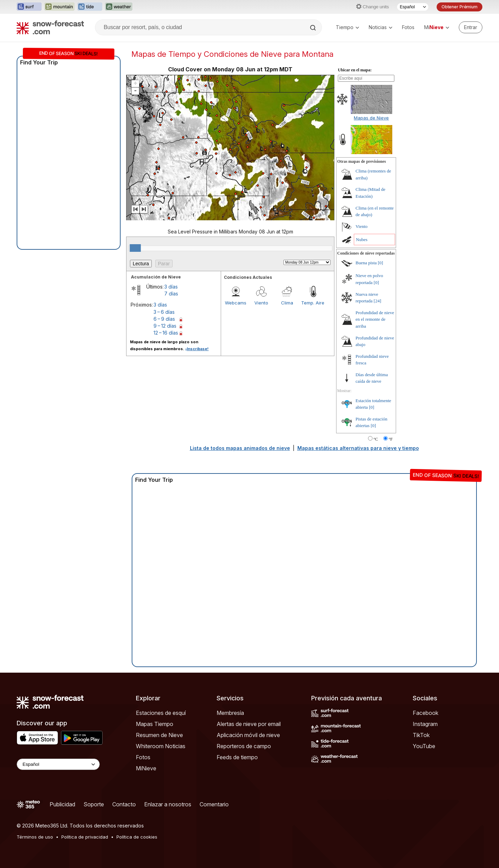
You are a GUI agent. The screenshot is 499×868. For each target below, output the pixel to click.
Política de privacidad (85, 837)
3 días (171, 287)
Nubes (362, 240)
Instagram (425, 724)
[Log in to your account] (471, 27)
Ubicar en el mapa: (355, 70)
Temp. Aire (313, 303)
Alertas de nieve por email (249, 724)
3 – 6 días (164, 312)
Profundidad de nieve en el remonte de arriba (375, 319)
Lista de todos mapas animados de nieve (240, 448)
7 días (171, 294)
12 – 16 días (166, 333)
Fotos (408, 27)
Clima (287, 303)
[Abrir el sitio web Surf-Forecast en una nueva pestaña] (29, 7)
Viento (261, 303)
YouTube (424, 746)
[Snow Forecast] (50, 27)
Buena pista (366, 263)
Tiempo (347, 27)
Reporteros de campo (244, 746)
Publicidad (62, 804)
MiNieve (146, 768)
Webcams (236, 303)
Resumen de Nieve (159, 735)
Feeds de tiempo (237, 757)
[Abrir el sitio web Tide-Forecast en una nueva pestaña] (90, 7)
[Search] (314, 28)
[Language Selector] (58, 764)
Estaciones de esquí (161, 713)
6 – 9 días (164, 319)
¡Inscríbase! (197, 349)
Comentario (214, 804)
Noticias (380, 27)
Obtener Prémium (459, 7)
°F (391, 439)
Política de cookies (137, 837)
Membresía (230, 713)
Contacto (124, 804)
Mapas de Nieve (371, 118)
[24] (377, 301)
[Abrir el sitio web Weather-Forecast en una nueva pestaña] (119, 7)
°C (376, 439)
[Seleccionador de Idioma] (413, 7)
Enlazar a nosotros (168, 804)
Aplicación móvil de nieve (248, 735)
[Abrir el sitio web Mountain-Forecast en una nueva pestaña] (59, 7)
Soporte (94, 804)
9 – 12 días (165, 326)
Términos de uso (35, 837)
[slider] (135, 248)
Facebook (426, 713)
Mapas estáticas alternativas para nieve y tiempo (358, 448)
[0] (380, 263)
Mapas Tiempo (155, 724)
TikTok (421, 735)
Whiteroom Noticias (161, 746)
